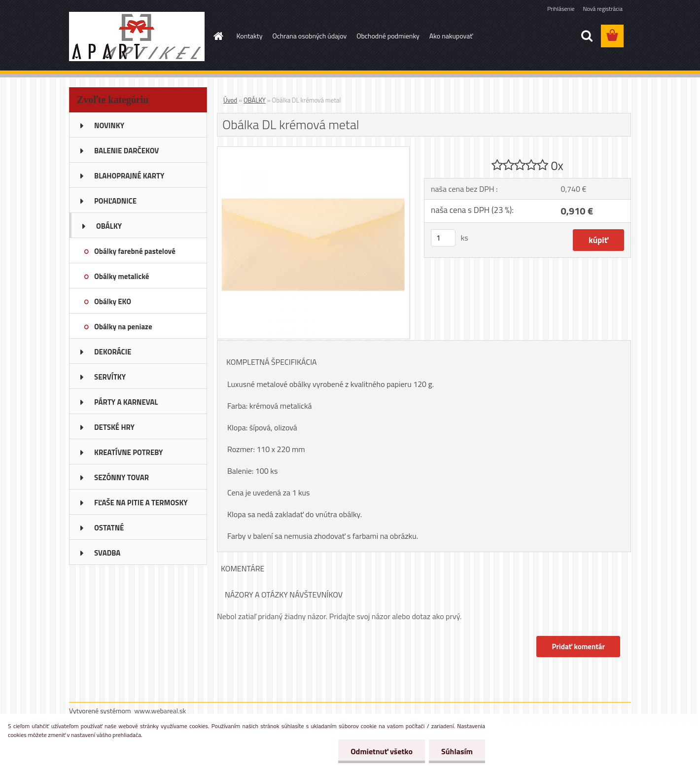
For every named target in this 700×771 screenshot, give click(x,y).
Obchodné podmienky (388, 36)
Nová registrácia (603, 9)
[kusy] (443, 238)
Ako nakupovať (451, 36)
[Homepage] (218, 36)
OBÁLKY (255, 100)
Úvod (230, 100)
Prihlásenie (561, 9)
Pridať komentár (578, 647)
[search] (587, 36)
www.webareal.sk (160, 711)
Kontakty (250, 36)
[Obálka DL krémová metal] (313, 151)
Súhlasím (457, 751)
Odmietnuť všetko (382, 751)
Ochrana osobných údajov (309, 36)
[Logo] (137, 36)
